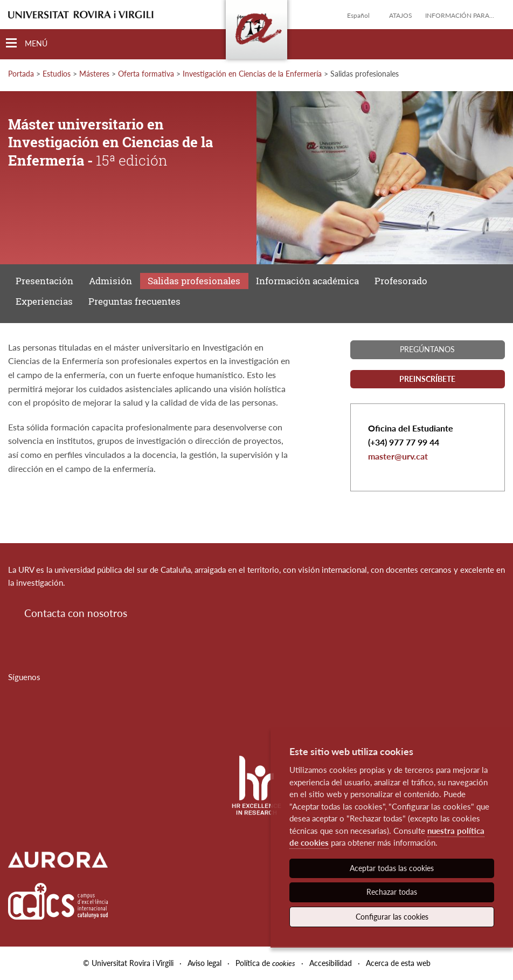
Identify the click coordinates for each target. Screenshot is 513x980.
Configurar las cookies (392, 917)
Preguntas (134, 301)
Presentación (44, 281)
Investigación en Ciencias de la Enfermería (252, 74)
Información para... (460, 15)
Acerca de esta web (398, 963)
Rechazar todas (392, 892)
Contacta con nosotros (76, 613)
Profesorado (401, 281)
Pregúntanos (427, 349)
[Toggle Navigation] (27, 43)
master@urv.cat (398, 456)
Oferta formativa (146, 74)
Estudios (57, 74)
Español (358, 15)
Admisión (110, 281)
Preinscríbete (427, 379)
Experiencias (44, 301)
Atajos (401, 15)
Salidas (194, 281)
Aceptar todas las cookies (392, 868)
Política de (265, 963)
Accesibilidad (331, 963)
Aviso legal (204, 963)
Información (307, 281)
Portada (21, 74)
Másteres (94, 74)
